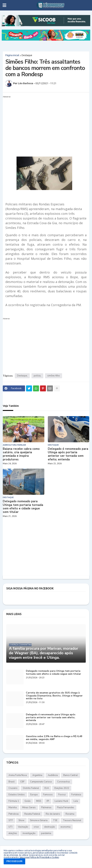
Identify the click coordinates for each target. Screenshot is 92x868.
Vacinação (23, 827)
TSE (55, 820)
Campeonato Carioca (41, 782)
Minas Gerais (29, 808)
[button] (4, 5)
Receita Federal (32, 814)
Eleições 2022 (62, 788)
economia (65, 827)
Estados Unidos (17, 795)
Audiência (53, 775)
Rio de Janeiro (53, 814)
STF (11, 820)
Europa (34, 795)
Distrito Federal (31, 788)
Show (21, 820)
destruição (50, 827)
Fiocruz (62, 795)
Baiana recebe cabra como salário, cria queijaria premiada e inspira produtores (21, 454)
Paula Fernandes (66, 808)
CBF (22, 782)
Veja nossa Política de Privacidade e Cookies (39, 857)
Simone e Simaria (39, 820)
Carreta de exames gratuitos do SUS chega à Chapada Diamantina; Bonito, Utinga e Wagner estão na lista (54, 696)
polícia (37, 376)
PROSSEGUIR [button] (14, 861)
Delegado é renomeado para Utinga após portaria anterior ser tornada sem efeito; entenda (68, 454)
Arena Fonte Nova (18, 775)
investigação (29, 833)
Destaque (27, 55)
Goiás (28, 801)
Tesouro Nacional (72, 820)
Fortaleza (76, 795)
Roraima (70, 814)
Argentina (37, 775)
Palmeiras (46, 808)
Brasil (12, 782)
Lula (76, 801)
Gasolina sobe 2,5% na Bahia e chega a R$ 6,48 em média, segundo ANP (54, 738)
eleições (13, 833)
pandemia (46, 833)
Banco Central (71, 775)
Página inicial (12, 55)
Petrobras (14, 814)
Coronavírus (64, 782)
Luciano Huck (61, 801)
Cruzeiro (13, 788)
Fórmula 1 (14, 801)
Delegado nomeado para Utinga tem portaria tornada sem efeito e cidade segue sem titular (23, 507)
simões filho (54, 376)
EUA (47, 788)
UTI (10, 827)
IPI (48, 801)
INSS (39, 801)
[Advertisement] (43, 123)
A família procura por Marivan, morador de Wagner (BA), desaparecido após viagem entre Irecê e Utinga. (43, 653)
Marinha (13, 808)
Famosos (48, 795)
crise (36, 827)
